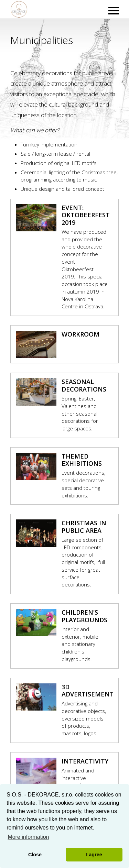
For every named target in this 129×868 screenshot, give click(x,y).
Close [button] (35, 855)
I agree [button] (94, 855)
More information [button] (28, 837)
